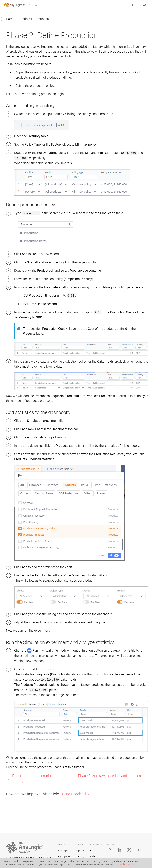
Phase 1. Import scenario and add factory (38, 779)
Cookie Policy (126, 865)
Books (94, 850)
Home (10, 19)
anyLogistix (64, 856)
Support (80, 850)
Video (93, 856)
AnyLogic (63, 850)
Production (41, 19)
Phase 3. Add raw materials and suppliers (110, 776)
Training (80, 856)
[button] (20, 5)
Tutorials (24, 19)
